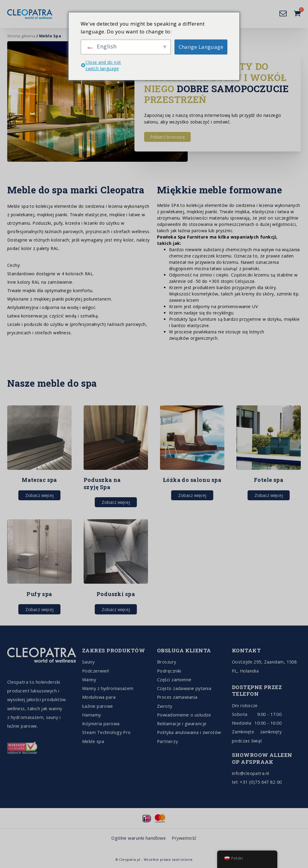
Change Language (201, 47)
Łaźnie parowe (98, 706)
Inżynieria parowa (101, 723)
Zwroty (165, 706)
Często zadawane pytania (184, 688)
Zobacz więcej (39, 495)
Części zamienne (174, 679)
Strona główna (21, 36)
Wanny (89, 679)
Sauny (88, 662)
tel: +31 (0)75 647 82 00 (257, 782)
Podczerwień (96, 671)
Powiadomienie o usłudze (184, 715)
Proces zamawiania (177, 697)
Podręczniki (169, 671)
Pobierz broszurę (167, 137)
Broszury (167, 662)
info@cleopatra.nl (250, 773)
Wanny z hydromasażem (108, 688)
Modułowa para (99, 697)
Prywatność (184, 838)
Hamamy (92, 715)
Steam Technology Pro (106, 732)
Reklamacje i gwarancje (182, 723)
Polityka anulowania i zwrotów (189, 732)
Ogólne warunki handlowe (139, 838)
